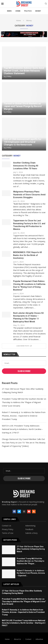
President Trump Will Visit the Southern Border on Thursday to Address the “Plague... (31, 561)
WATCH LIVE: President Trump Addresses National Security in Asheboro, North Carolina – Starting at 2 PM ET (22, 429)
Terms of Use (8, 533)
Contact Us (7, 526)
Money (38, 11)
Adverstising (30, 526)
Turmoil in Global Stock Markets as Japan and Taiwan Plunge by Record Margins (23, 106)
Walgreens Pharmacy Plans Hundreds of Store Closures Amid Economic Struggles (29, 195)
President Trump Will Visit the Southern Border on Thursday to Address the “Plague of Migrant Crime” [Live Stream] (24, 402)
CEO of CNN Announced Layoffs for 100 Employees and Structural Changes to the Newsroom (23, 142)
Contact (28, 639)
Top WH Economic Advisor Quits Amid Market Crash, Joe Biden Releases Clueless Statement (24, 71)
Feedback (29, 529)
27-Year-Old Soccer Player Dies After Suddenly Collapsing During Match (31, 549)
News (9, 11)
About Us (17, 639)
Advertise (39, 639)
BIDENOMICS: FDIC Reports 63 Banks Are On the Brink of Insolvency (28, 255)
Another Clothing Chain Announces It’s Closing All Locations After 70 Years (26, 166)
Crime (18, 11)
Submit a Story (31, 533)
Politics (28, 11)
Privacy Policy (8, 529)
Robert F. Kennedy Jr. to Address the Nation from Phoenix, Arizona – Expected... (31, 573)
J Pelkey (9, 76)
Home (19, 20)
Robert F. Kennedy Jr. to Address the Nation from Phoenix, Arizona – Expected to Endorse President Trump (24, 416)
